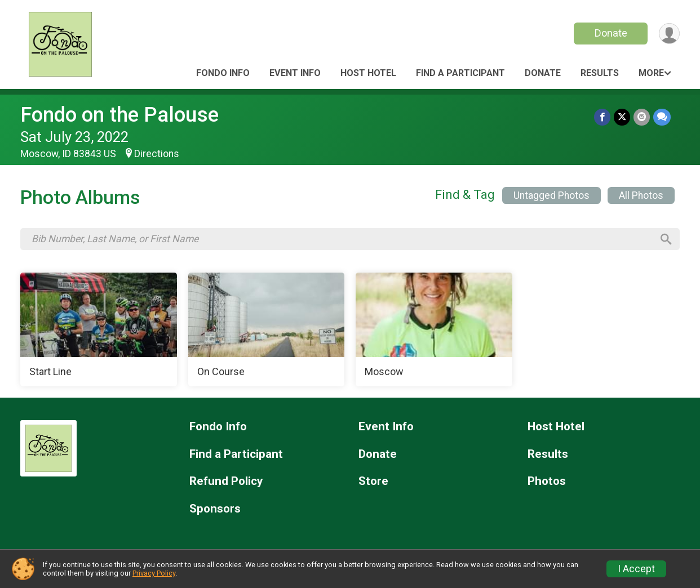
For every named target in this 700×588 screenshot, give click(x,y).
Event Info (295, 73)
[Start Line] (99, 329)
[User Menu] (669, 34)
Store (373, 481)
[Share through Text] (662, 117)
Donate (611, 33)
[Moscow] (434, 329)
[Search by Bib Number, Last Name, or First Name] (342, 239)
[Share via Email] (642, 117)
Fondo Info (223, 73)
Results (600, 73)
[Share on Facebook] (602, 117)
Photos (547, 481)
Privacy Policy (154, 573)
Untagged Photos (551, 195)
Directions (157, 154)
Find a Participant (460, 73)
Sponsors (215, 509)
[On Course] (267, 329)
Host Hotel (368, 73)
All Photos (641, 195)
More (651, 73)
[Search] (666, 239)
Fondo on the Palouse (119, 115)
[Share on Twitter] (622, 117)
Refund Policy (226, 481)
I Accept (636, 569)
